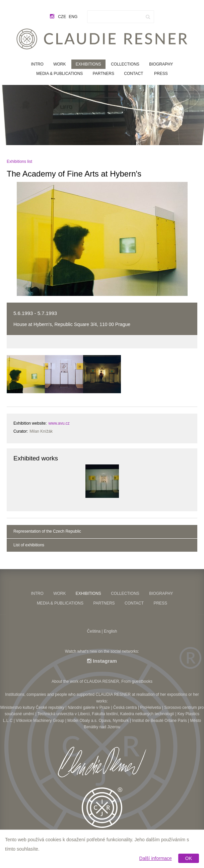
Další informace (156, 858)
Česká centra (125, 708)
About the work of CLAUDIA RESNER (85, 681)
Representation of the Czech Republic (47, 531)
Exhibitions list (19, 161)
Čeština (94, 631)
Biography (161, 64)
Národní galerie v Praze (89, 708)
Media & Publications (59, 74)
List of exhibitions (29, 545)
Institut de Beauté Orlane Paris (159, 721)
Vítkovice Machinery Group (40, 721)
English (110, 631)
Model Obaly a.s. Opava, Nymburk (98, 721)
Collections (125, 64)
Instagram (102, 661)
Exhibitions (88, 64)
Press (161, 74)
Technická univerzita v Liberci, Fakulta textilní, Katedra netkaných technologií (106, 714)
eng (73, 17)
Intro (37, 64)
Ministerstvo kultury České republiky (32, 708)
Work (59, 64)
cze (62, 17)
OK (189, 858)
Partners (104, 74)
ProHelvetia (150, 708)
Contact (133, 74)
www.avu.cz (59, 423)
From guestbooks (137, 681)
